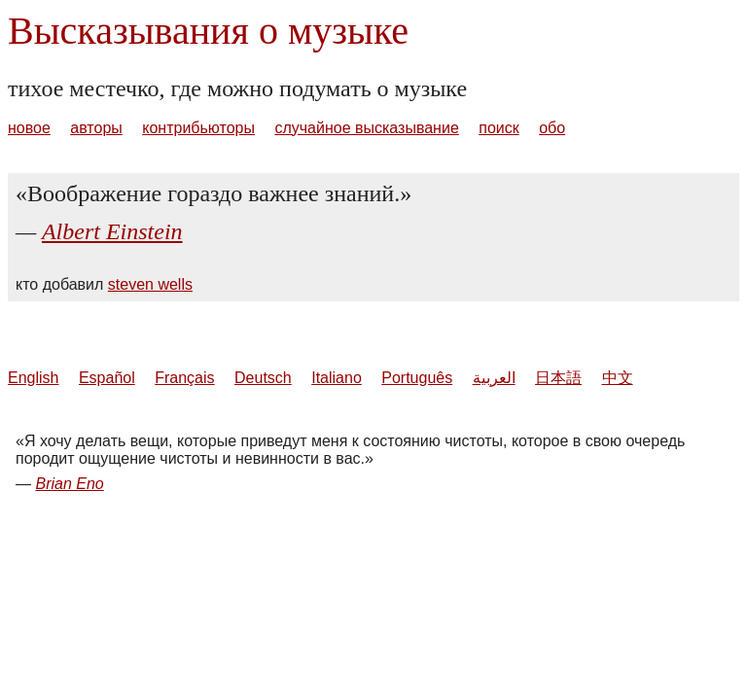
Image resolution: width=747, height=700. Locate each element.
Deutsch (263, 378)
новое (29, 128)
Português (417, 378)
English (33, 378)
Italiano (337, 378)
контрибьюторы (198, 128)
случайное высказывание (366, 128)
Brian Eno (69, 484)
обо (552, 128)
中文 (618, 378)
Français (184, 378)
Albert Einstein (112, 231)
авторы (96, 128)
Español (107, 378)
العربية (494, 378)
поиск (499, 128)
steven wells (150, 284)
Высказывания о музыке (208, 31)
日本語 (558, 378)
